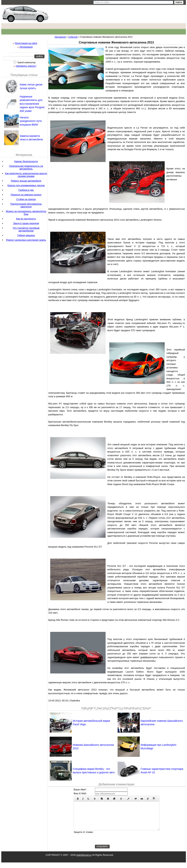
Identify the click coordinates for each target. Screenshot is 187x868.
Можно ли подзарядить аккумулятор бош (26, 213)
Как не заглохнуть (26, 219)
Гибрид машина (26, 235)
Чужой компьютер (26, 63)
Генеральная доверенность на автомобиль (26, 167)
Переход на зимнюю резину (26, 195)
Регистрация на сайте (26, 43)
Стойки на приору (26, 199)
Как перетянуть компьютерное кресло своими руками (26, 175)
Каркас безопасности (26, 161)
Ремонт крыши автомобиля (26, 181)
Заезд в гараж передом (26, 223)
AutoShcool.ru (84, 861)
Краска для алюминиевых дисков (26, 185)
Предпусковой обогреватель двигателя (26, 205)
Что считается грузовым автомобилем (26, 229)
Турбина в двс (26, 190)
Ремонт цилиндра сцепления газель (26, 240)
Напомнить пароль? (26, 66)
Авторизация (26, 47)
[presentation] (123, 843)
